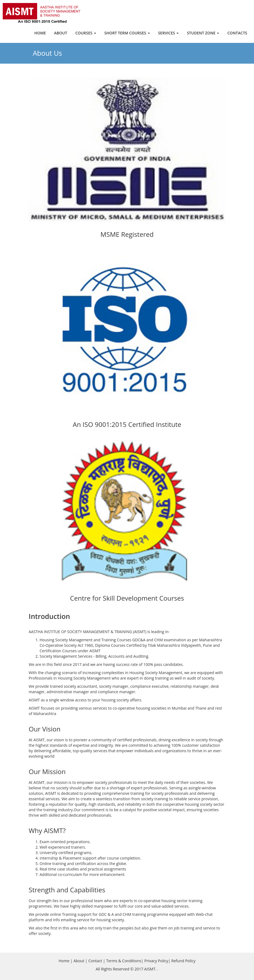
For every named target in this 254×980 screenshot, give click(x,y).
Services (168, 33)
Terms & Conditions (124, 961)
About (61, 33)
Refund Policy (183, 961)
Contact (95, 961)
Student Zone (203, 33)
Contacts (237, 33)
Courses (86, 33)
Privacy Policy (156, 961)
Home (40, 33)
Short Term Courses (127, 33)
